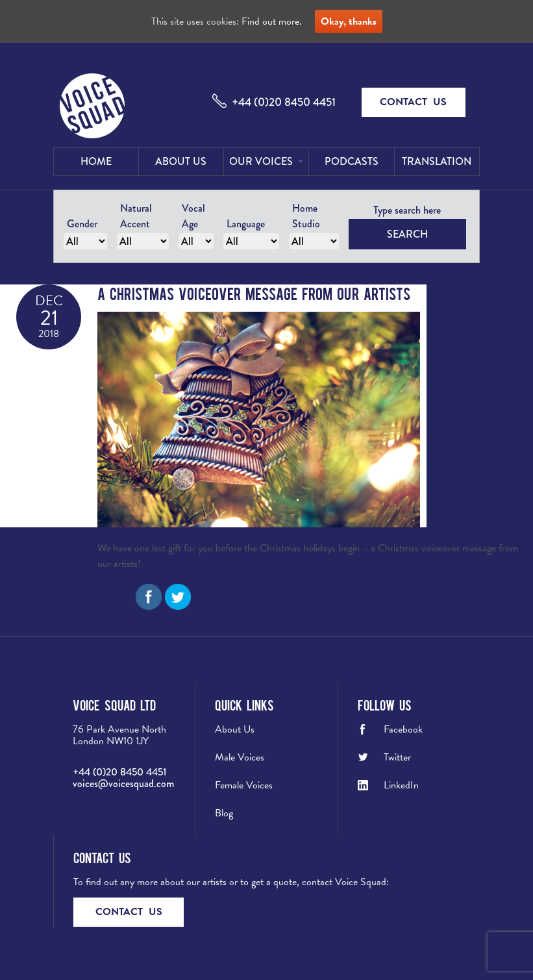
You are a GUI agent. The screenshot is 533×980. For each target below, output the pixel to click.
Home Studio (306, 216)
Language (246, 224)
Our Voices (261, 161)
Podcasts (352, 161)
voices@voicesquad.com (123, 784)
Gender (82, 224)
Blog (224, 813)
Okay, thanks (349, 21)
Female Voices (244, 785)
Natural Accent (136, 216)
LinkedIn (401, 785)
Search (407, 234)
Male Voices (240, 757)
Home (96, 161)
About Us (181, 161)
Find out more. (272, 21)
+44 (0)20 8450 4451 (284, 102)
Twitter (397, 757)
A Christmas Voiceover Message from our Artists (254, 293)
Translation (437, 161)
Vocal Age (193, 216)
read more (164, 564)
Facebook (403, 729)
